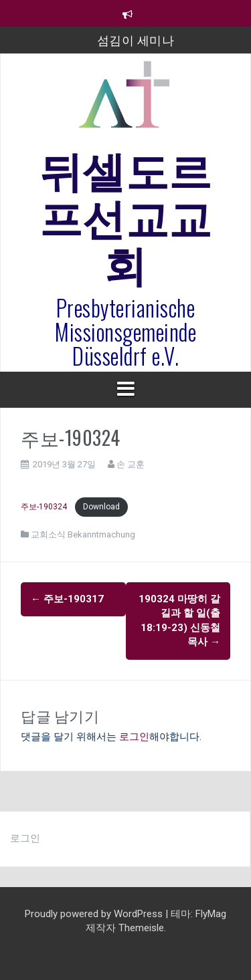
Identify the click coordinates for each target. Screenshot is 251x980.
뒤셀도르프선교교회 (126, 215)
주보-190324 (45, 507)
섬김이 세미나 (136, 39)
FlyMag (211, 914)
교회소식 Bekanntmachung (83, 534)
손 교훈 (131, 464)
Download (101, 507)
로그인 (134, 737)
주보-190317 (67, 599)
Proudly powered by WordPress (95, 914)
